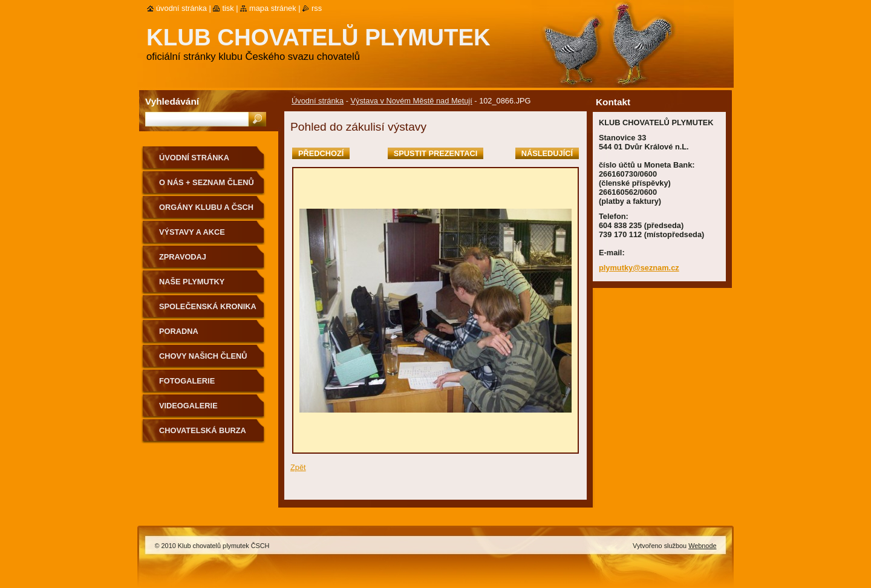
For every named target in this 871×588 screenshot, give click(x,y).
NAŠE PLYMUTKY (192, 282)
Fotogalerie (187, 381)
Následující (547, 153)
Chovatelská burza (203, 430)
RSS (317, 8)
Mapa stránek (273, 8)
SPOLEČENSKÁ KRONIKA (208, 306)
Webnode (702, 546)
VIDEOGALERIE (188, 406)
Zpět (298, 467)
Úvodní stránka (318, 101)
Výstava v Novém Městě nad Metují (411, 101)
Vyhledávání (172, 101)
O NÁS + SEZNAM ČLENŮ (207, 182)
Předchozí (321, 153)
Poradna (179, 331)
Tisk (228, 8)
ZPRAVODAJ (183, 257)
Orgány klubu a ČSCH (206, 207)
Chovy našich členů (203, 356)
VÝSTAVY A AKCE (192, 232)
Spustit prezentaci (435, 153)
